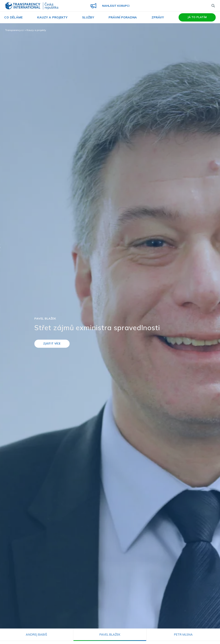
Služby (88, 17)
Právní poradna (123, 17)
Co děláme (14, 17)
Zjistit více (52, 344)
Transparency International (32, 6)
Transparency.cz (14, 30)
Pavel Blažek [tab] (110, 634)
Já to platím (197, 17)
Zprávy (158, 17)
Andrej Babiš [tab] (36, 634)
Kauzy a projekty (52, 17)
